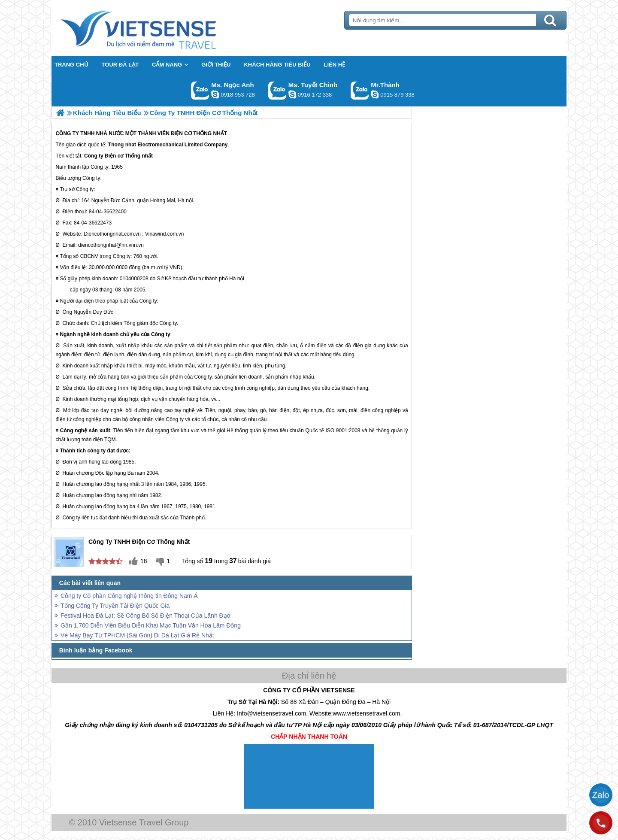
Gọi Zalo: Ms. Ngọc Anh (200, 90)
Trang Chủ (160, 28)
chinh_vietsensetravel (292, 94)
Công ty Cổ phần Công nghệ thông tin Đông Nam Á (129, 596)
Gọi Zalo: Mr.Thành (360, 90)
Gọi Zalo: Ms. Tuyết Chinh (277, 90)
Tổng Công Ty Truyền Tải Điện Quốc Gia (115, 606)
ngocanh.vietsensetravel (215, 94)
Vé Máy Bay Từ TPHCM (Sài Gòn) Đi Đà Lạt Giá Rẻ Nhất (137, 635)
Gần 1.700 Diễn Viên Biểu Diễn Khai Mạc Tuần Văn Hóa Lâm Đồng (151, 625)
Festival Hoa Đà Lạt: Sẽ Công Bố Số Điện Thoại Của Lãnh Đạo (145, 616)
